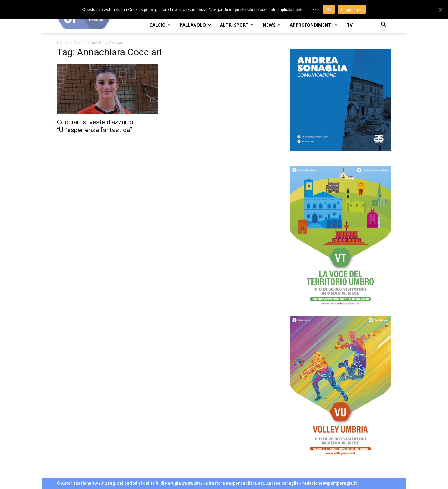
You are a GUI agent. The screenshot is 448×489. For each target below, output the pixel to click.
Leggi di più (352, 10)
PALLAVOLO (195, 25)
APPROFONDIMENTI (314, 25)
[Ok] (440, 10)
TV (350, 25)
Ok (329, 10)
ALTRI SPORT (237, 25)
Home (62, 43)
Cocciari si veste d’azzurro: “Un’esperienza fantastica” (96, 126)
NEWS (272, 25)
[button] (384, 25)
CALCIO (160, 25)
